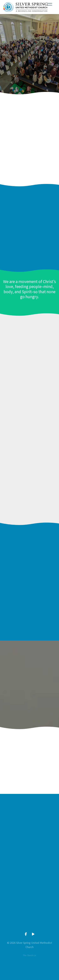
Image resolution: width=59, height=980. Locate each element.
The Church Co (29, 955)
